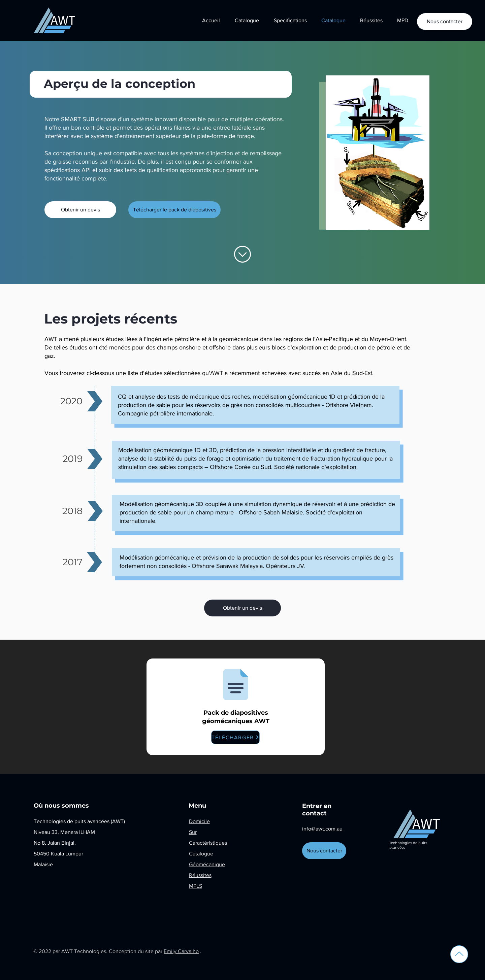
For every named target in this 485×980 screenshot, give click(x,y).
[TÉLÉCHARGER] (235, 737)
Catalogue (201, 854)
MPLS (196, 886)
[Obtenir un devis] (80, 210)
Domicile (199, 821)
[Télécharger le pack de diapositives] (174, 210)
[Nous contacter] (445, 22)
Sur (193, 832)
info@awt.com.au (322, 829)
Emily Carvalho (181, 951)
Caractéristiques (208, 843)
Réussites (200, 875)
